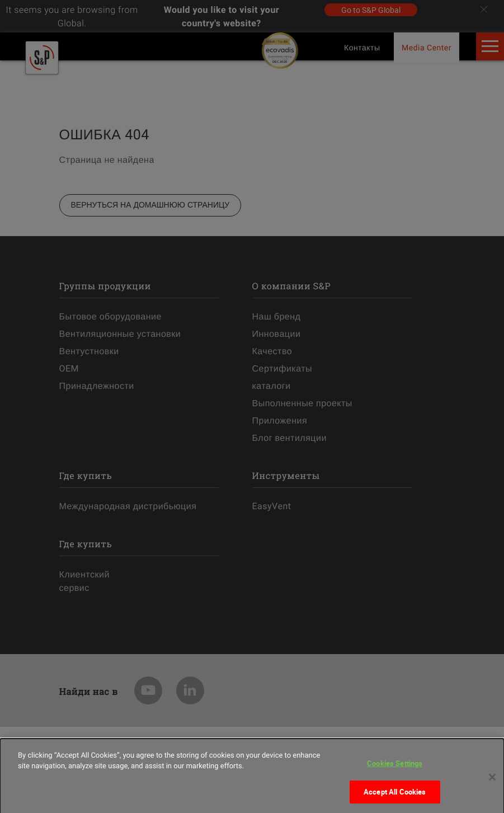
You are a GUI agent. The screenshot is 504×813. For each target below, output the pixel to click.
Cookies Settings (395, 768)
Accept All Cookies (395, 796)
